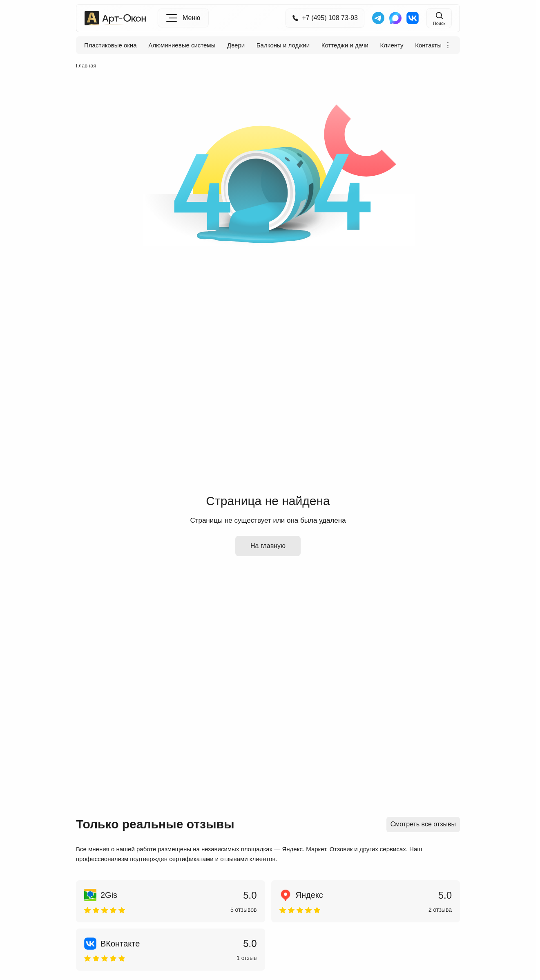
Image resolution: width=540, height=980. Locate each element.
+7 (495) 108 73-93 (325, 18)
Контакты (428, 45)
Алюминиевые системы (182, 45)
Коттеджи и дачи (345, 45)
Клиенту (392, 45)
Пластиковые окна (110, 45)
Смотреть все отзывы (423, 824)
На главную (268, 546)
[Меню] (183, 18)
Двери (236, 45)
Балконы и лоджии (283, 45)
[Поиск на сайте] (439, 18)
